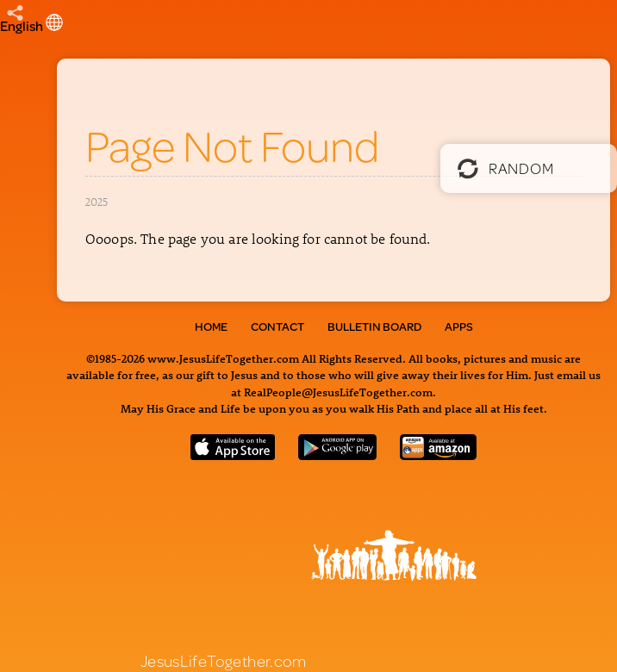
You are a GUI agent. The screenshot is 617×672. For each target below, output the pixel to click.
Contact (277, 327)
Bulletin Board (374, 327)
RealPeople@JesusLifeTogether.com (338, 392)
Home (211, 327)
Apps (459, 327)
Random (505, 168)
